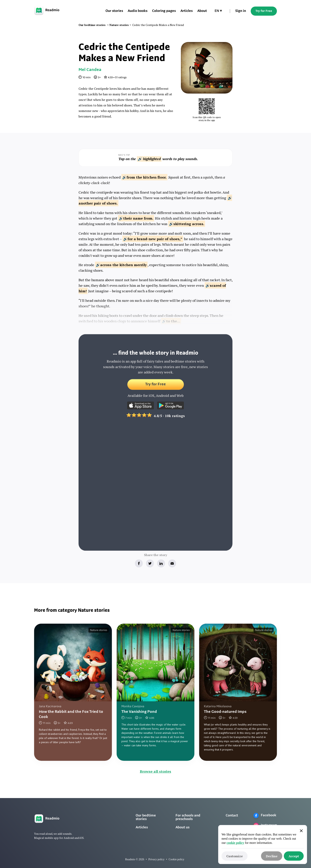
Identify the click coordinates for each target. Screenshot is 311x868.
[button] (218, 11)
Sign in (241, 11)
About (202, 11)
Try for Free (264, 11)
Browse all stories (155, 771)
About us (182, 827)
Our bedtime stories (146, 817)
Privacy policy (156, 859)
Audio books (138, 11)
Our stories (114, 11)
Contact (232, 816)
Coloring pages (164, 11)
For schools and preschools (188, 817)
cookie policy (235, 843)
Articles (187, 11)
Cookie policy (176, 859)
